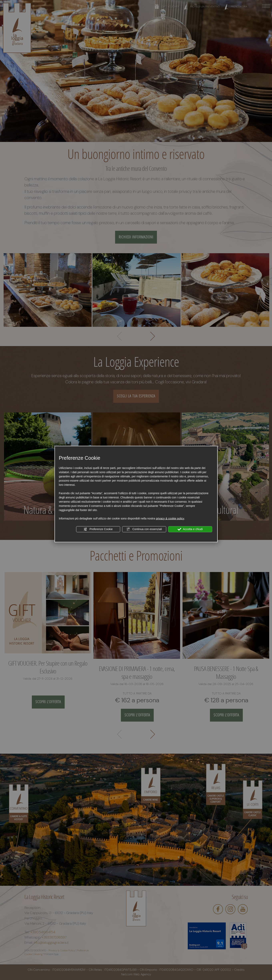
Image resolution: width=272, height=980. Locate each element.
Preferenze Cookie (98, 529)
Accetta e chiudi (190, 529)
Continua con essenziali (144, 529)
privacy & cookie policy (170, 518)
